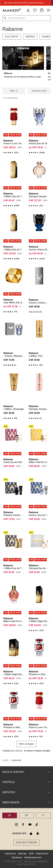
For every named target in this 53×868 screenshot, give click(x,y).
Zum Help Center (26, 842)
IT (43, 815)
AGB (31, 854)
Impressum (10, 854)
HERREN (30, 37)
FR (26, 815)
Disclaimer (17, 857)
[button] (23, 58)
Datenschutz (42, 854)
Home (5, 760)
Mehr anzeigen (27, 744)
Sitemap (22, 854)
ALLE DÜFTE (12, 37)
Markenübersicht (33, 857)
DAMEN (46, 37)
